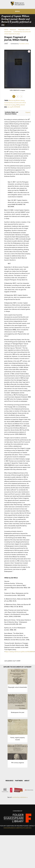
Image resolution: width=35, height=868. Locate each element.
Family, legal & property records (18, 739)
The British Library (24, 44)
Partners (19, 781)
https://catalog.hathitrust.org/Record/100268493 (20, 652)
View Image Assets (29, 51)
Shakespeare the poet (18, 712)
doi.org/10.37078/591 (14, 107)
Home (6, 30)
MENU (18, 11)
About (27, 781)
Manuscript (12, 100)
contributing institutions (19, 797)
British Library (20, 100)
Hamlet (23, 105)
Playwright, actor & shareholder (18, 687)
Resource (13, 30)
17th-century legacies (18, 763)
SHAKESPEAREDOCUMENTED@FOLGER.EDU (18, 828)
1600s (18, 105)
